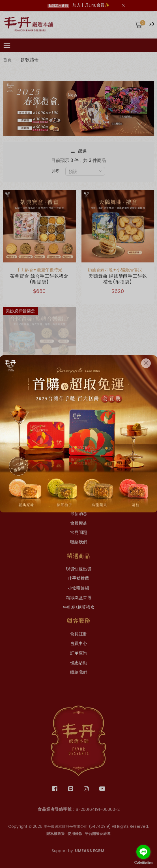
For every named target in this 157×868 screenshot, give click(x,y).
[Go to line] (143, 852)
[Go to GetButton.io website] (143, 862)
